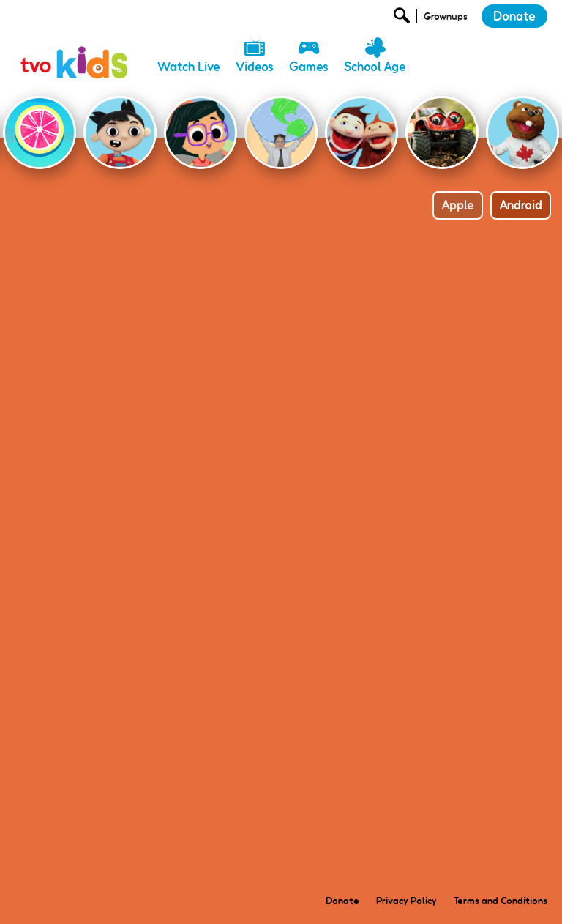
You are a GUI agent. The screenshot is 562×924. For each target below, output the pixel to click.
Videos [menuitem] (255, 67)
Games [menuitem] (309, 67)
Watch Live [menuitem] (189, 67)
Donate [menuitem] (342, 901)
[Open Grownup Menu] (445, 19)
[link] (75, 48)
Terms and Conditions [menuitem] (501, 901)
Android (521, 205)
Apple (458, 205)
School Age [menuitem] (375, 67)
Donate (514, 16)
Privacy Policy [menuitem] (406, 901)
